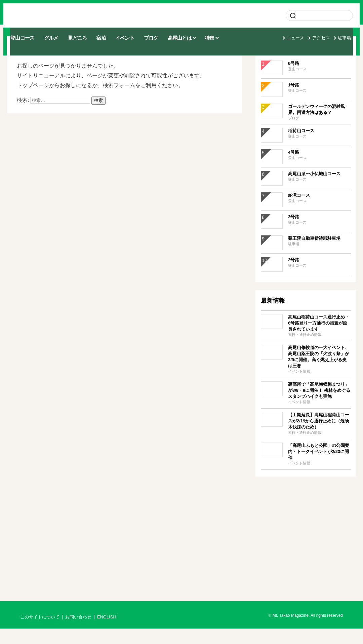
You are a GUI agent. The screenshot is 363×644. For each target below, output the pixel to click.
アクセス (324, 32)
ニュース (299, 32)
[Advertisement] (306, 542)
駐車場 (348, 32)
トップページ (33, 101)
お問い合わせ (78, 633)
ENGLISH (107, 633)
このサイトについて (40, 633)
